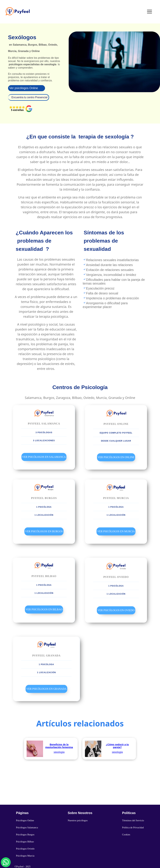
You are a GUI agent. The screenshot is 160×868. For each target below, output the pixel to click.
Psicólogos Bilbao (25, 842)
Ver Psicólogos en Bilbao (44, 609)
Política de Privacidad (133, 827)
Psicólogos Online (25, 820)
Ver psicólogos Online (24, 88)
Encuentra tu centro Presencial (29, 97)
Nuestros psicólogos (78, 820)
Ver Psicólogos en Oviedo (116, 610)
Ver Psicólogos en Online (116, 457)
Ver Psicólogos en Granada (46, 689)
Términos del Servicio (133, 820)
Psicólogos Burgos (25, 835)
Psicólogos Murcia (25, 856)
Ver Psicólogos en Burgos (44, 531)
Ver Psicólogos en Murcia (116, 531)
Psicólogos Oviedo (25, 849)
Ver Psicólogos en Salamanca (44, 457)
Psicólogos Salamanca (27, 827)
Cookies (126, 835)
